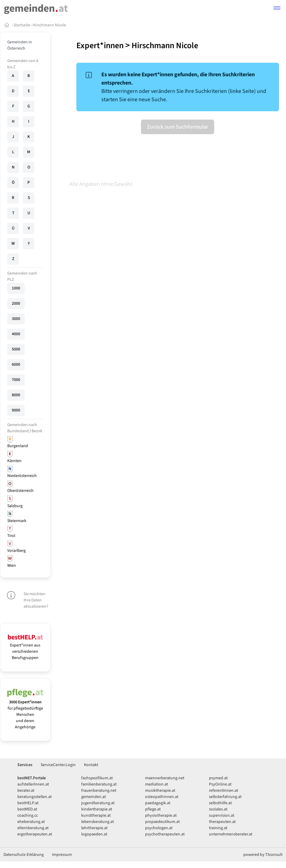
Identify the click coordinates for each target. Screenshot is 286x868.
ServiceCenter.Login (58, 765)
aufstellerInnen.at (33, 784)
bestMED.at (27, 809)
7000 (16, 380)
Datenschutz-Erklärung (24, 855)
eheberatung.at (31, 822)
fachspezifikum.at (97, 778)
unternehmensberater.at (231, 834)
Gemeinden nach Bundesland (22, 428)
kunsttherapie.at (96, 815)
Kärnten (14, 461)
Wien (12, 566)
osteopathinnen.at (162, 797)
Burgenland (18, 446)
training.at (218, 828)
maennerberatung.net (165, 778)
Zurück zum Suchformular (178, 127)
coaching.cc (28, 815)
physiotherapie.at (161, 815)
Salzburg (15, 506)
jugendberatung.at (98, 803)
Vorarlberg (16, 551)
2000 (16, 303)
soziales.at (218, 809)
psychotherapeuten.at (165, 834)
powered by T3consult (263, 855)
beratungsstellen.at (35, 797)
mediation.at (157, 784)
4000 (16, 334)
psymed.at (218, 778)
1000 (16, 288)
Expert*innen (100, 46)
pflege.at (153, 809)
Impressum (62, 855)
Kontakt (91, 765)
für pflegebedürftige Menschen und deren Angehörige (25, 711)
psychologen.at (159, 828)
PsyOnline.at (220, 784)
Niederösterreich (22, 476)
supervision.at (222, 815)
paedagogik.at (158, 803)
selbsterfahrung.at (225, 797)
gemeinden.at (94, 797)
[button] (277, 9)
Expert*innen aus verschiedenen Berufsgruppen (25, 648)
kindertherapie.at (97, 809)
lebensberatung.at (98, 822)
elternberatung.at (33, 828)
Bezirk (37, 431)
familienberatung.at (99, 784)
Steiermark (17, 521)
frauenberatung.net (99, 791)
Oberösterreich (20, 491)
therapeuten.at (222, 822)
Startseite (22, 25)
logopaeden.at (94, 834)
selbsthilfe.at (220, 803)
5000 (16, 349)
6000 (16, 364)
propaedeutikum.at (162, 822)
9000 (16, 410)
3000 (16, 319)
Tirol (11, 536)
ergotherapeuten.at (35, 834)
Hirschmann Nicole (49, 25)
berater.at (26, 791)
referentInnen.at (224, 791)
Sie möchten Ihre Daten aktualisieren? (36, 600)
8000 (16, 395)
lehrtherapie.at (94, 828)
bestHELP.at (28, 803)
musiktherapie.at (160, 791)
